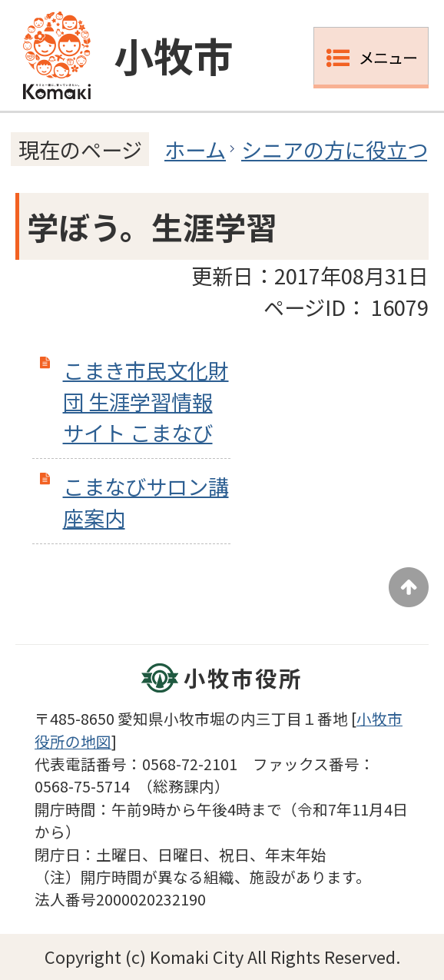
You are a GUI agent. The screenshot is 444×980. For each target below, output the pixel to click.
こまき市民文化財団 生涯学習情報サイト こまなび (146, 401)
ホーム (195, 149)
